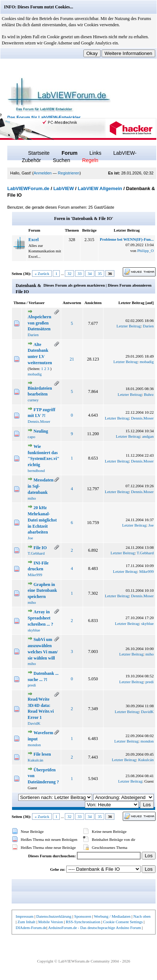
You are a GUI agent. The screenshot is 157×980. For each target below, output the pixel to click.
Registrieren (69, 173)
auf (150, 303)
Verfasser (36, 303)
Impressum (25, 916)
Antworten (72, 303)
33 (80, 273)
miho (32, 498)
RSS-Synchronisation (83, 922)
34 (90, 273)
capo (32, 437)
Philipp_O (146, 251)
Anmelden (43, 173)
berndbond (36, 471)
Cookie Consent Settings (123, 922)
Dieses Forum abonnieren (130, 285)
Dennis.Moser (39, 421)
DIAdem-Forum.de (31, 928)
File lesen (42, 754)
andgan (148, 436)
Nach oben (142, 916)
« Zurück (42, 273)
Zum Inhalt (26, 922)
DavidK (34, 723)
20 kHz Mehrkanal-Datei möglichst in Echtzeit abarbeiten (42, 520)
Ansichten (93, 303)
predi (32, 685)
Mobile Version (51, 922)
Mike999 (35, 575)
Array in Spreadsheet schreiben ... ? (40, 618)
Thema (19, 303)
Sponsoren (83, 916)
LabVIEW (63, 188)
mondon (34, 745)
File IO (40, 548)
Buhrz (149, 394)
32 (69, 273)
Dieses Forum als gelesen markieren (74, 285)
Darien (33, 335)
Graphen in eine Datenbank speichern (42, 591)
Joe (30, 538)
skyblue (34, 630)
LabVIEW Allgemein (100, 188)
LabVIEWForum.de (28, 188)
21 (72, 359)
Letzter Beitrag (132, 303)
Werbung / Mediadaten (112, 916)
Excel (34, 240)
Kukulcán (36, 760)
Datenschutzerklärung (54, 916)
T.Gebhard (36, 553)
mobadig (35, 374)
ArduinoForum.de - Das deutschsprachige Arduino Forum (95, 928)
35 (100, 273)
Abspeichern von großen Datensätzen (40, 323)
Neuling (41, 431)
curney (33, 400)
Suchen (61, 160)
